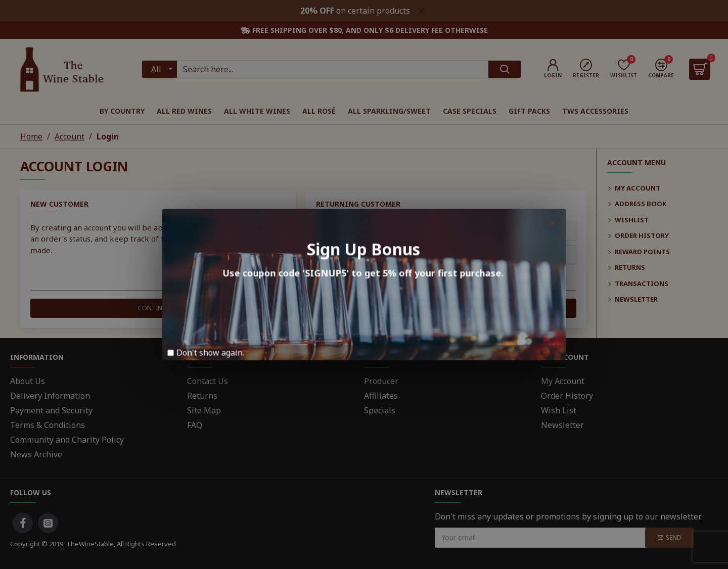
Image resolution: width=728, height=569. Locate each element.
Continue (154, 308)
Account (70, 136)
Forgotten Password (354, 275)
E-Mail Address (345, 231)
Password (334, 255)
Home (31, 136)
